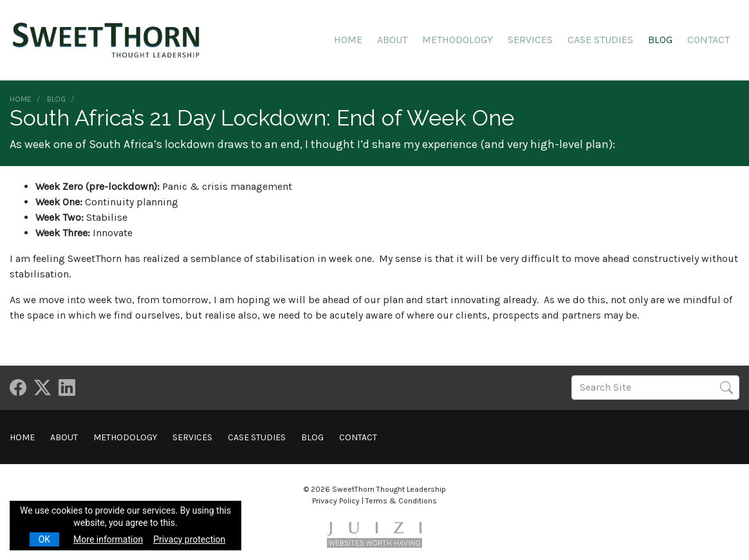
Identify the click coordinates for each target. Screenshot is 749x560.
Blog (660, 40)
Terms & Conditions (401, 501)
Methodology (458, 40)
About (392, 40)
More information (108, 539)
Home (348, 40)
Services (530, 40)
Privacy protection (189, 539)
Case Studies (600, 40)
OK (44, 539)
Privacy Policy (336, 501)
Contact (708, 40)
